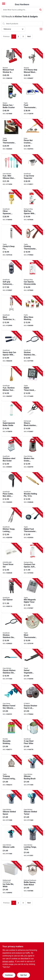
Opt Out (23, 975)
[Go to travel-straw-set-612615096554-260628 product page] (11, 560)
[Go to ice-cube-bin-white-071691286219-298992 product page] (11, 879)
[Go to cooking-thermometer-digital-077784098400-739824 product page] (33, 242)
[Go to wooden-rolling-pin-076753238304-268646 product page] (33, 490)
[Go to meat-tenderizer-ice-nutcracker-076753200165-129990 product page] (11, 313)
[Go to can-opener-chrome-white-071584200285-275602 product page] (33, 278)
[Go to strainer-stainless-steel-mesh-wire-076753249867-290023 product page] (11, 631)
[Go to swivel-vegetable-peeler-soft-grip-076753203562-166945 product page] (33, 666)
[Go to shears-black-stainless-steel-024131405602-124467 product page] (33, 419)
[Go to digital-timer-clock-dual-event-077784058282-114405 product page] (33, 384)
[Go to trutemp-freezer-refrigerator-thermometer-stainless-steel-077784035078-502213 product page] (11, 772)
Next (29, 36)
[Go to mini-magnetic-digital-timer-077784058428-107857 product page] (33, 596)
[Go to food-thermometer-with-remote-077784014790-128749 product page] (33, 101)
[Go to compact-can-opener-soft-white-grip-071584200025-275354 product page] (33, 560)
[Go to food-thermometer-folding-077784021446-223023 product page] (11, 136)
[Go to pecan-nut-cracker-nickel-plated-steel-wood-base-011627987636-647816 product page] (33, 136)
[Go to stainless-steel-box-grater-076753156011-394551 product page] (11, 454)
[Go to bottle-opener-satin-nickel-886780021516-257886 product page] (33, 879)
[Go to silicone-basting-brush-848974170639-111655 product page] (33, 772)
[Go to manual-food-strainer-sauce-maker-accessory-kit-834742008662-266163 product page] (11, 66)
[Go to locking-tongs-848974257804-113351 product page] (33, 843)
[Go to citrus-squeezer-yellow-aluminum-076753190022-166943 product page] (11, 207)
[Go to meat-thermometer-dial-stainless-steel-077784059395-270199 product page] (33, 631)
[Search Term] (22, 10)
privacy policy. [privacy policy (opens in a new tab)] (8, 961)
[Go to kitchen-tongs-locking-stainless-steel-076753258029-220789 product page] (11, 525)
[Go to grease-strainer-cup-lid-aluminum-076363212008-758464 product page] (33, 702)
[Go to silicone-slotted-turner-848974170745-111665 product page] (33, 808)
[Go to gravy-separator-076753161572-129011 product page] (33, 172)
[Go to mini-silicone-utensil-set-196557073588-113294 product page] (11, 172)
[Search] (41, 10)
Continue (9, 975)
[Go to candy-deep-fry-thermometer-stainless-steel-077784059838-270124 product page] (11, 242)
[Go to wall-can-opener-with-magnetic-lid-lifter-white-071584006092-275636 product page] (33, 207)
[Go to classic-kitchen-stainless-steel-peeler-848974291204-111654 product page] (11, 666)
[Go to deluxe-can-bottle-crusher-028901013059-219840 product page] (11, 101)
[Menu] (4, 4)
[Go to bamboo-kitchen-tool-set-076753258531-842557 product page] (11, 384)
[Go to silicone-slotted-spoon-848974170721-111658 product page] (11, 808)
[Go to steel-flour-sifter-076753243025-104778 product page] (33, 737)
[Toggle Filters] (41, 29)
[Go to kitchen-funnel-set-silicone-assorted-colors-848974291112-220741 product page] (11, 702)
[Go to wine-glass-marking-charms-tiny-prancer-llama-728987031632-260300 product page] (33, 313)
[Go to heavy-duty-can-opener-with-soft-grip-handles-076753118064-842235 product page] (11, 348)
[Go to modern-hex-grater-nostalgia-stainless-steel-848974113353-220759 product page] (33, 454)
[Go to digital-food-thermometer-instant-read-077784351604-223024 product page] (33, 525)
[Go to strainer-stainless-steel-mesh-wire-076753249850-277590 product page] (33, 348)
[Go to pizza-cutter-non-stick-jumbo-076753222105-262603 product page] (11, 490)
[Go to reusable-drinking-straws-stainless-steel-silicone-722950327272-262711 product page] (11, 737)
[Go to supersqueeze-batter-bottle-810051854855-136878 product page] (11, 419)
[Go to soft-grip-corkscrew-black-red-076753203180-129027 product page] (11, 278)
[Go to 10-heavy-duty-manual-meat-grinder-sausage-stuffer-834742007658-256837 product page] (33, 66)
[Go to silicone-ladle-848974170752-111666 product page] (11, 843)
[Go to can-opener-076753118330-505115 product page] (11, 596)
